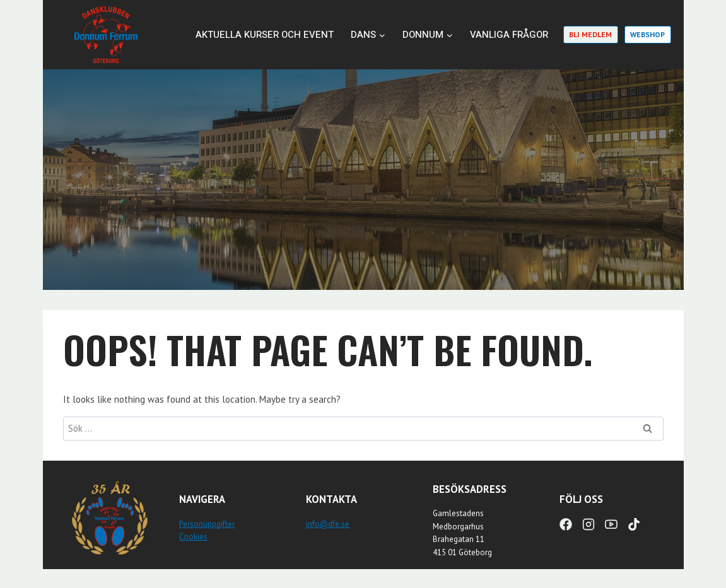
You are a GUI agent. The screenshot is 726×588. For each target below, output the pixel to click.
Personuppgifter (207, 524)
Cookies (193, 537)
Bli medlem (590, 34)
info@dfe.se (328, 524)
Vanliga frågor (509, 35)
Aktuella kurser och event (265, 35)
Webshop (647, 34)
